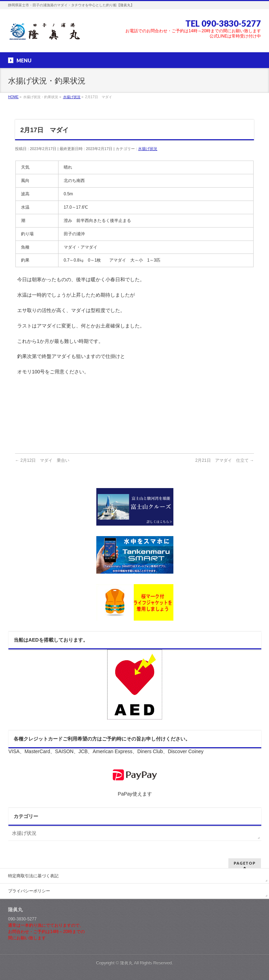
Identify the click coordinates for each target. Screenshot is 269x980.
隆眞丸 (126, 963)
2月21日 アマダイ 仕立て (225, 460)
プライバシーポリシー (29, 891)
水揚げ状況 (148, 149)
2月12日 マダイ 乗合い (42, 460)
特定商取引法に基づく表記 (33, 876)
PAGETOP (245, 863)
